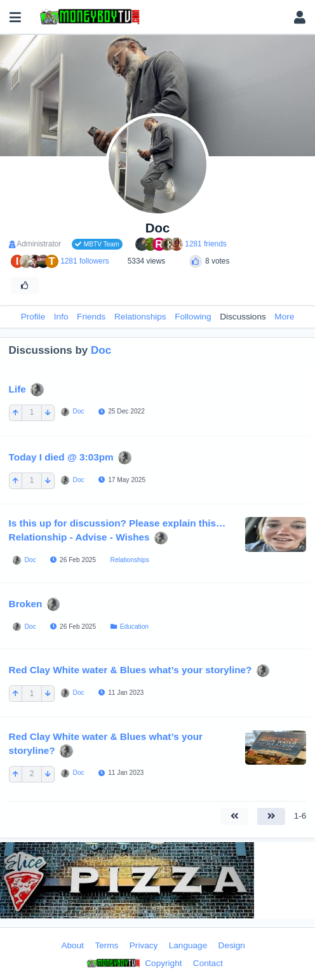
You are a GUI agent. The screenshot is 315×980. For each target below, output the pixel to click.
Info (61, 317)
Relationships (140, 317)
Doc (101, 350)
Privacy (144, 945)
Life (17, 388)
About (72, 945)
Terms (106, 945)
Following (193, 317)
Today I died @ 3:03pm (61, 457)
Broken (26, 604)
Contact (208, 963)
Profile (33, 317)
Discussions (243, 317)
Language (188, 945)
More (284, 317)
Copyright (133, 963)
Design (232, 945)
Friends (91, 317)
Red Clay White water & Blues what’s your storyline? (131, 670)
